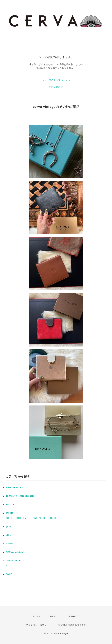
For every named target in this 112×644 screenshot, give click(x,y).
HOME (36, 616)
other (9, 535)
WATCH (10, 505)
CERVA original (15, 552)
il (6, 566)
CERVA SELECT (15, 561)
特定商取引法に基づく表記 (72, 625)
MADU (9, 544)
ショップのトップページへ (56, 80)
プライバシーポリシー (37, 625)
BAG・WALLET (14, 488)
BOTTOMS (22, 518)
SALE (9, 574)
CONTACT (73, 616)
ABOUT (54, 616)
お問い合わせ (56, 87)
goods (9, 527)
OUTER (54, 518)
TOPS (9, 518)
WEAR (9, 513)
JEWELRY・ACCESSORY (20, 496)
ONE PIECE (39, 518)
